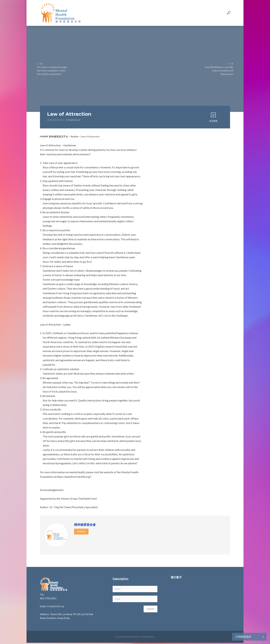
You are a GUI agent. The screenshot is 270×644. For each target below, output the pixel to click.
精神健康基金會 (73, 120)
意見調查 (213, 117)
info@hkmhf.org (56, 606)
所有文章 (81, 532)
